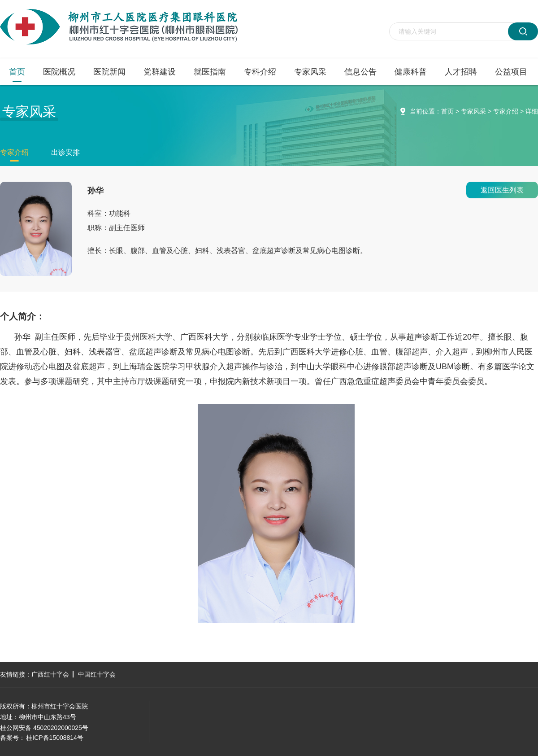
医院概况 (59, 72)
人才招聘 (461, 72)
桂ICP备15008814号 (55, 738)
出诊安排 (65, 152)
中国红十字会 (97, 674)
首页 (17, 72)
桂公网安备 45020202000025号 (44, 728)
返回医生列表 (502, 190)
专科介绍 (260, 72)
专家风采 (310, 72)
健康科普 (411, 72)
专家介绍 (506, 111)
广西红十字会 (50, 674)
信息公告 (360, 72)
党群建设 (160, 72)
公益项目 (511, 72)
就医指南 (210, 72)
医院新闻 (109, 72)
